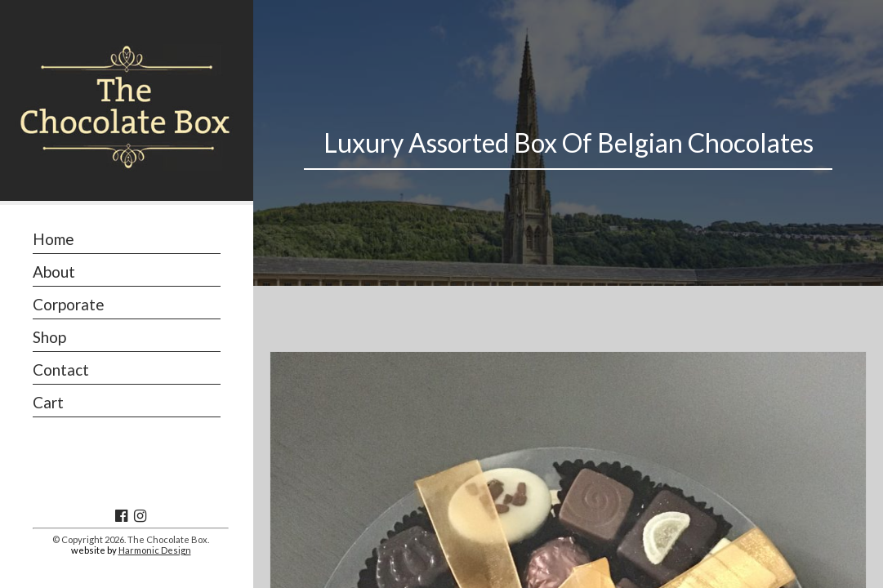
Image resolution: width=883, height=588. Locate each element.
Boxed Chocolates (491, 498)
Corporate (69, 304)
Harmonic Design (155, 550)
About (54, 272)
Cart (48, 402)
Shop (49, 337)
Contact (61, 370)
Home (54, 239)
